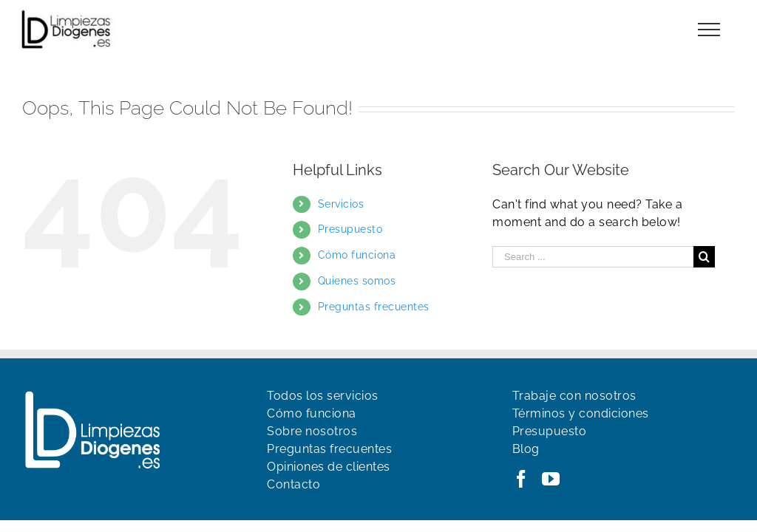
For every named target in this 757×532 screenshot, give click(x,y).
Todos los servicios (323, 396)
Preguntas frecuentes (374, 307)
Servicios (341, 204)
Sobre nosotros (312, 431)
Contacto (293, 484)
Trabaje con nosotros (574, 396)
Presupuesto (350, 229)
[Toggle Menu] (709, 30)
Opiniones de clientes (329, 467)
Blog (526, 449)
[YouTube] (551, 479)
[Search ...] (593, 257)
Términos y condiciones (581, 413)
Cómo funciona (357, 255)
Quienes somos (357, 281)
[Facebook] (522, 479)
